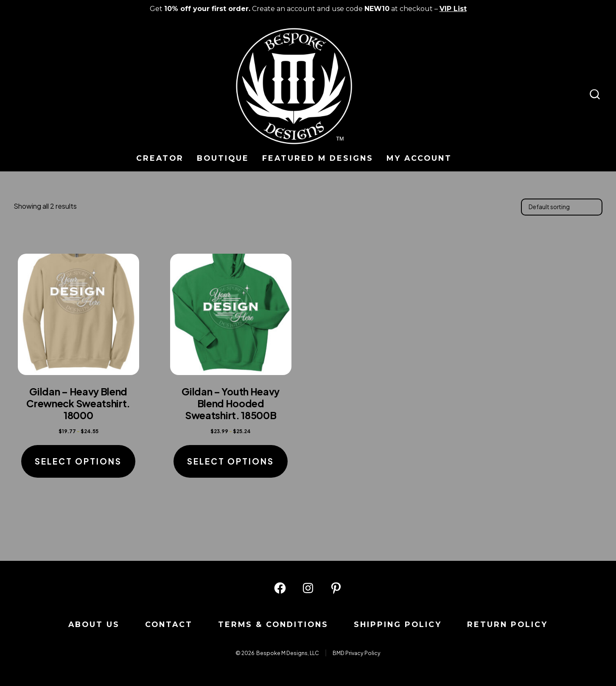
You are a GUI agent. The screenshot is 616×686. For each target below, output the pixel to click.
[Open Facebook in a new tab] (280, 588)
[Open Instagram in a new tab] (308, 588)
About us (94, 624)
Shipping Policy (398, 624)
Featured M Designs (318, 158)
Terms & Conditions (273, 624)
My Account (419, 158)
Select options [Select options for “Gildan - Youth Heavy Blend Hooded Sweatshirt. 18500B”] (231, 461)
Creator (160, 158)
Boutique (223, 158)
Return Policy (507, 624)
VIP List (453, 9)
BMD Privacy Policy (357, 653)
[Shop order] (562, 207)
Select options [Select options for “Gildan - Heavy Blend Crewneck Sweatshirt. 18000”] (78, 461)
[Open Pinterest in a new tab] (336, 588)
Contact (169, 624)
